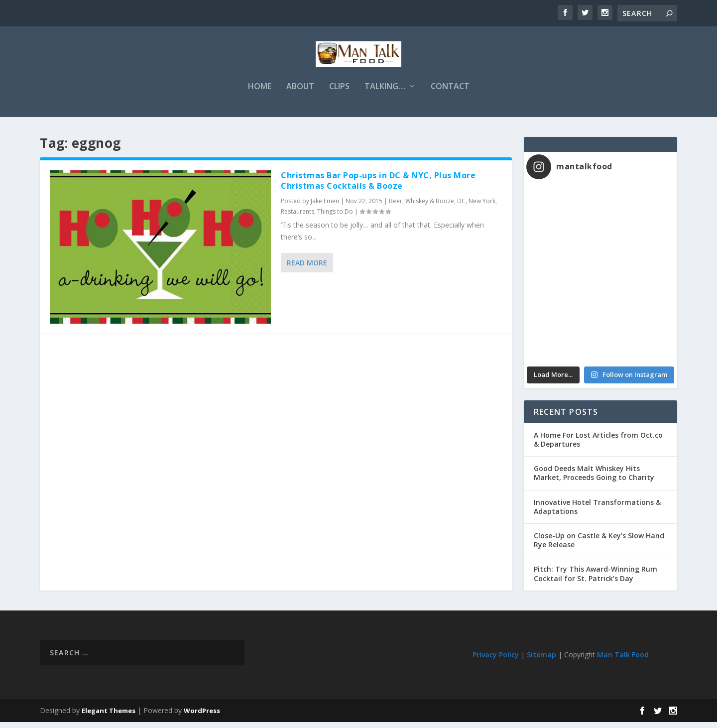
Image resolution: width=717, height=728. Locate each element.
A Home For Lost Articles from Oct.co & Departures (598, 445)
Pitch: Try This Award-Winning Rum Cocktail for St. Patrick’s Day (596, 579)
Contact (450, 93)
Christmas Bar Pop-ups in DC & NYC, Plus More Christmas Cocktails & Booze (378, 186)
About (300, 93)
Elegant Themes (109, 717)
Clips (339, 93)
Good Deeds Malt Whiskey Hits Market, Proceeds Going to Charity (594, 479)
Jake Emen (325, 207)
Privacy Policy (496, 661)
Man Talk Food (623, 661)
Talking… (385, 93)
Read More (307, 269)
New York (482, 207)
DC (461, 207)
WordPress (202, 717)
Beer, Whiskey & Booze (421, 207)
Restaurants (298, 217)
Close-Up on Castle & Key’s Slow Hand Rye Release (599, 546)
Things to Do (335, 217)
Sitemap (541, 661)
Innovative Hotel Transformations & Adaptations (597, 513)
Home (260, 93)
